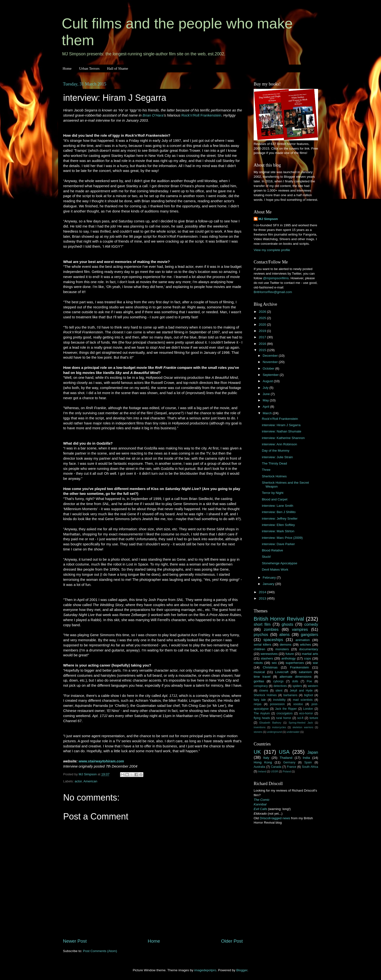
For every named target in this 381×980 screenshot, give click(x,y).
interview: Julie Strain (277, 457)
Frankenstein (299, 667)
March (268, 413)
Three (266, 470)
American (90, 781)
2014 (263, 592)
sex (274, 663)
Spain (308, 762)
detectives (280, 686)
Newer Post (75, 941)
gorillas (259, 681)
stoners (258, 732)
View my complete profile (272, 250)
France (292, 767)
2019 (263, 331)
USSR (274, 771)
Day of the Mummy (276, 451)
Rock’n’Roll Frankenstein (201, 115)
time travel (262, 677)
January (269, 584)
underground (274, 732)
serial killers (262, 645)
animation (303, 640)
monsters (282, 649)
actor (78, 781)
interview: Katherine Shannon (283, 438)
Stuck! (267, 557)
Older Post (232, 941)
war (315, 663)
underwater (293, 732)
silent (279, 691)
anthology (289, 658)
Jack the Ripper (286, 709)
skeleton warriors (303, 727)
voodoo (298, 704)
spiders (297, 686)
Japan (313, 752)
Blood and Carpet (275, 499)
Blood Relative (273, 550)
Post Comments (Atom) (100, 951)
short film (262, 624)
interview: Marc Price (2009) (282, 538)
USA (284, 752)
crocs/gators (285, 713)
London (308, 709)
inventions (260, 727)
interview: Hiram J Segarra (281, 425)
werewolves (269, 654)
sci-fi (300, 718)
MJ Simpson (268, 219)
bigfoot (308, 695)
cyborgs (278, 681)
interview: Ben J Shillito (279, 512)
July (266, 388)
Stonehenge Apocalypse (280, 563)
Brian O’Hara (153, 115)
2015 (263, 350)
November (271, 362)
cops (307, 658)
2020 (263, 325)
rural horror (284, 718)
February (270, 578)
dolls (295, 681)
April (266, 407)
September (271, 375)
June (267, 394)
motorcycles (279, 727)
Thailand (286, 758)
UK (257, 752)
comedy (311, 624)
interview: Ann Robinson (280, 444)
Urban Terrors (89, 68)
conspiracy (261, 686)
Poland (287, 771)
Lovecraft (282, 672)
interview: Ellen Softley (278, 525)
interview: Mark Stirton (278, 531)
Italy (266, 758)
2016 (263, 344)
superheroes (295, 663)
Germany (289, 762)
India (306, 758)
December (271, 356)
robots (258, 663)
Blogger (242, 970)
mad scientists (303, 700)
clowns (264, 691)
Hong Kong (263, 762)
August (268, 381)
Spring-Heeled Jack (301, 723)
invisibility (279, 700)
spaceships (273, 640)
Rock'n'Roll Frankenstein (280, 419)
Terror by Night (273, 493)
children (259, 649)
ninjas (258, 704)
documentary (309, 649)
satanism (305, 672)
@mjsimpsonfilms (276, 278)
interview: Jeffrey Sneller (280, 519)
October (269, 368)
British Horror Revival (279, 619)
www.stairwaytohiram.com (101, 761)
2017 (263, 337)
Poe (309, 681)
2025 (263, 318)
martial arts (310, 654)
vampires (300, 629)
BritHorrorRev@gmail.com (273, 292)
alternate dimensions (296, 677)
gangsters (309, 634)
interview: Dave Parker (278, 544)
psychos (261, 634)
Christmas (270, 667)
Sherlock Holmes (274, 476)
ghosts (287, 624)
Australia (259, 767)
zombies (271, 629)
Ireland (262, 771)
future (290, 654)
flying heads (262, 718)
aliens (285, 634)
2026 (263, 312)
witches (305, 645)
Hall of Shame (117, 68)
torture (314, 718)
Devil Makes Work (275, 570)
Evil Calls (260, 809)
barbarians (290, 695)
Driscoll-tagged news (275, 818)
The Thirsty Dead (274, 463)
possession (277, 704)
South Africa (310, 767)
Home (67, 68)
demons (286, 645)
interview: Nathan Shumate (282, 431)
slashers (267, 658)
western (313, 686)
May (266, 400)
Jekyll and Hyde (301, 691)
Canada (276, 767)
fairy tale (260, 700)
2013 (263, 598)
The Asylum (262, 713)
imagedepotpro (205, 970)
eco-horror (306, 713)
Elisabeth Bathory (270, 723)
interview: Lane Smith (278, 506)
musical (259, 672)
